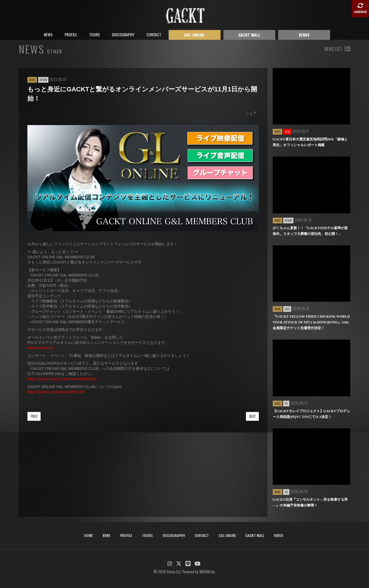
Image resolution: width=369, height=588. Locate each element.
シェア (251, 113)
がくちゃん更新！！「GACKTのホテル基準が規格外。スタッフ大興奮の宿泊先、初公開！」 (310, 231)
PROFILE (71, 34)
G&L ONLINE (194, 35)
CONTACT (154, 34)
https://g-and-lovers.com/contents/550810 (62, 379)
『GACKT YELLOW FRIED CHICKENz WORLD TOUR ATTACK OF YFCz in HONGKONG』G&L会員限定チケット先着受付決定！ (311, 322)
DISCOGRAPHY (123, 34)
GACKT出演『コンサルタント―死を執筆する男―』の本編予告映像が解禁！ (310, 502)
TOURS (94, 34)
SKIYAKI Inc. (208, 571)
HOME (89, 535)
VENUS (304, 35)
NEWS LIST (337, 49)
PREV (34, 416)
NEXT (252, 416)
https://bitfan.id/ (40, 348)
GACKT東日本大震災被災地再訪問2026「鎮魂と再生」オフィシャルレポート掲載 (310, 142)
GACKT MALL (249, 35)
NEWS (48, 34)
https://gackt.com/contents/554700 (56, 392)
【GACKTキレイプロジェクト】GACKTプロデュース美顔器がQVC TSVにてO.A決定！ (311, 414)
